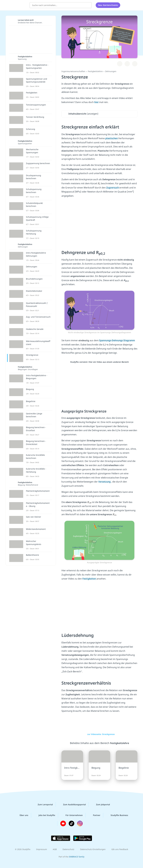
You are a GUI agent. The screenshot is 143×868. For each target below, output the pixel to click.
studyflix (19, 5)
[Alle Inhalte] (126, 5)
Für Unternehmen (72, 815)
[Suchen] (88, 5)
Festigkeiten (89, 579)
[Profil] (133, 5)
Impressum (42, 849)
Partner (94, 815)
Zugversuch (113, 188)
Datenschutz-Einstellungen (93, 849)
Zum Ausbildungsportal (72, 805)
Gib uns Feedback (120, 849)
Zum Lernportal (43, 805)
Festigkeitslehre (95, 71)
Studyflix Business (117, 815)
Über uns (22, 815)
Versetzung (105, 482)
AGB (55, 849)
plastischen (112, 138)
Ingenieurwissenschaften (73, 71)
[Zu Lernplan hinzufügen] (120, 64)
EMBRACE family (77, 857)
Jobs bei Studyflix (45, 815)
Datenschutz (68, 849)
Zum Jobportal (101, 805)
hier (97, 102)
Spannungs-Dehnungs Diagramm (117, 340)
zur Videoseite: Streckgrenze (99, 734)
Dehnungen (111, 71)
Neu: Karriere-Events (108, 5)
